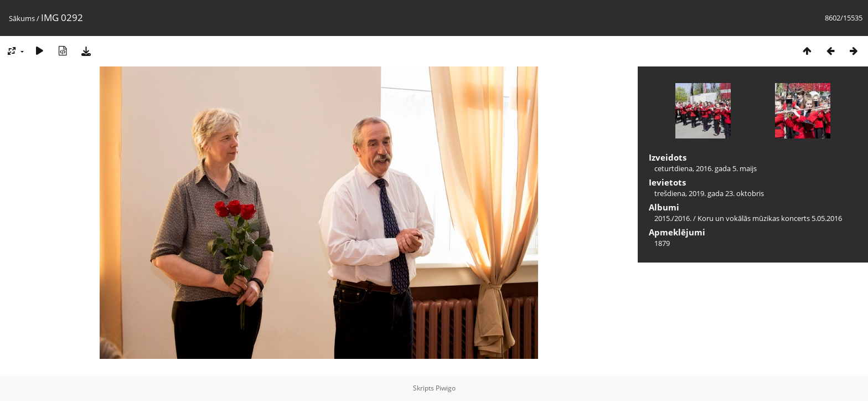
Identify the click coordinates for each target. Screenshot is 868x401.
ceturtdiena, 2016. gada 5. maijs (706, 168)
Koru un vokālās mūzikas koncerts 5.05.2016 (770, 218)
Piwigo (446, 388)
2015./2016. (673, 218)
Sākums (22, 18)
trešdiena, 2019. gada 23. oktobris (709, 193)
